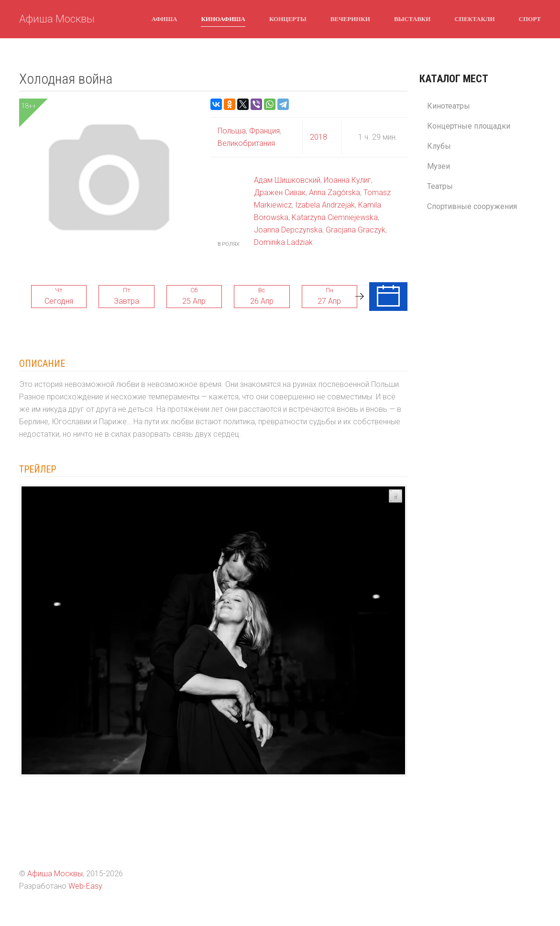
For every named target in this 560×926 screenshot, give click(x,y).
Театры (440, 186)
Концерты (288, 19)
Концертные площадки (469, 126)
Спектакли (474, 19)
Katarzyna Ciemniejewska (335, 217)
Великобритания (246, 143)
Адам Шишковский (287, 180)
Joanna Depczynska (288, 230)
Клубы (439, 146)
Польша (232, 131)
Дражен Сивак (280, 193)
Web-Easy (85, 886)
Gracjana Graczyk (356, 230)
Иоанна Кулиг (347, 180)
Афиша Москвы (57, 19)
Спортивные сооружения (472, 206)
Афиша (165, 19)
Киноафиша (223, 19)
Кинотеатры (449, 106)
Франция (264, 131)
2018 (318, 137)
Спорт (530, 19)
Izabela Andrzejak (325, 205)
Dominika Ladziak (283, 242)
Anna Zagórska (335, 193)
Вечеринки (350, 19)
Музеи (439, 166)
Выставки (412, 19)
